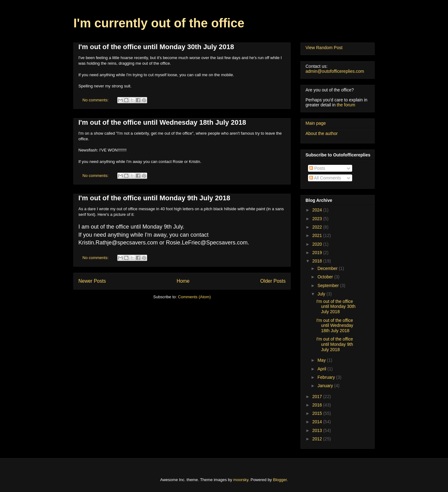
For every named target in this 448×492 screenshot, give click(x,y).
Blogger (280, 480)
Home (183, 281)
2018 (318, 261)
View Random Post (324, 48)
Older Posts (273, 281)
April (322, 369)
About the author (322, 133)
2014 (318, 422)
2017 (318, 397)
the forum (346, 105)
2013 (318, 430)
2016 (318, 405)
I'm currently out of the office (159, 23)
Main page (316, 123)
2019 (318, 253)
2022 (318, 227)
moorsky (241, 480)
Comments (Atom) (194, 297)
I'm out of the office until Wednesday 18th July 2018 (162, 122)
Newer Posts (92, 281)
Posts (317, 168)
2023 (318, 219)
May (322, 360)
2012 (318, 439)
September (329, 285)
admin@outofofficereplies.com (335, 71)
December (328, 268)
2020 (318, 244)
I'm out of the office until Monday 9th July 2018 (154, 198)
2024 (318, 210)
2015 (318, 413)
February (327, 377)
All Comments (325, 178)
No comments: (96, 100)
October (326, 277)
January (326, 386)
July (322, 294)
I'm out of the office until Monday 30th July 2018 (156, 47)
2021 (318, 235)
